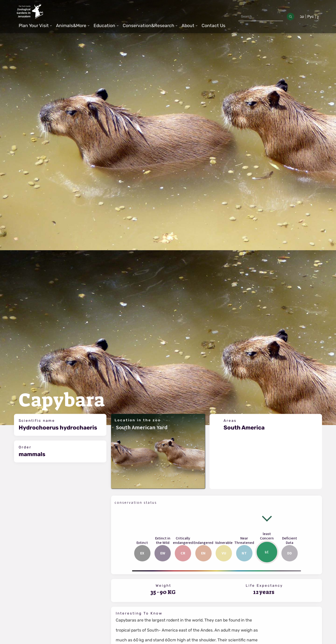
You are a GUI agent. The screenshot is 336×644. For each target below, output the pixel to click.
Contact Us (213, 26)
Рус (311, 16)
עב (302, 16)
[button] (35, 26)
